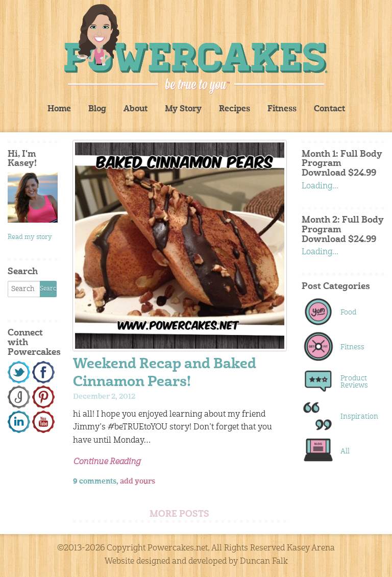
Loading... (320, 186)
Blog (97, 109)
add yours (138, 482)
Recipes (235, 109)
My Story (183, 109)
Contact (329, 109)
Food (348, 312)
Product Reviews (354, 382)
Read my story (30, 237)
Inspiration (357, 417)
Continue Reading (107, 462)
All (345, 451)
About (136, 109)
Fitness (282, 109)
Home (59, 109)
